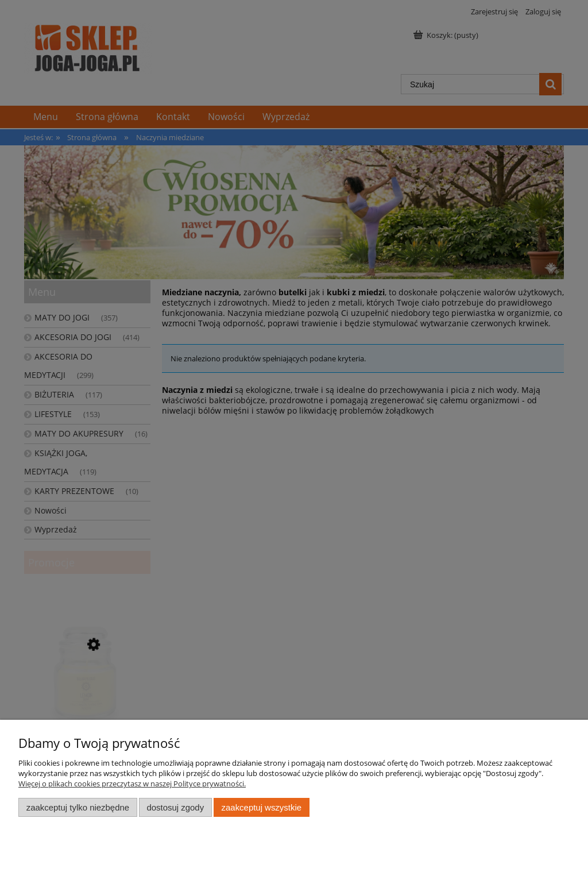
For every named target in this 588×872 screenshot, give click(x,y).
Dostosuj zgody (175, 807)
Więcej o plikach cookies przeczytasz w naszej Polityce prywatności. (132, 784)
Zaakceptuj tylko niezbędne (78, 807)
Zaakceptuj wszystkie (262, 807)
